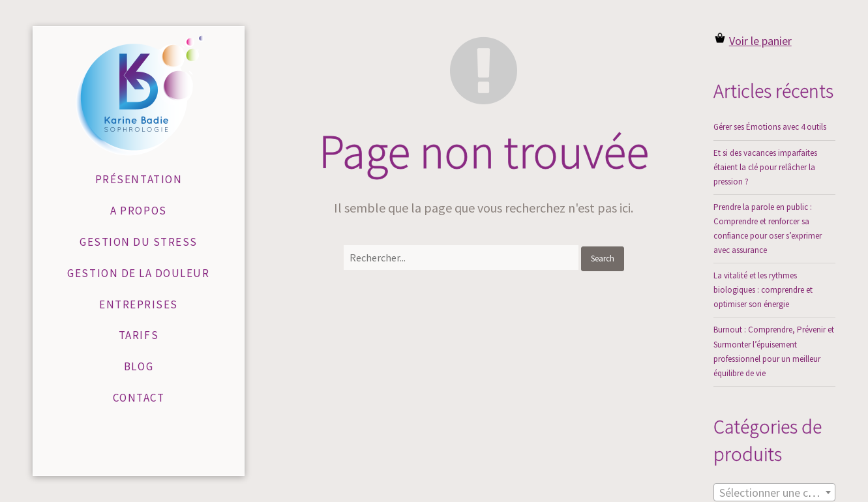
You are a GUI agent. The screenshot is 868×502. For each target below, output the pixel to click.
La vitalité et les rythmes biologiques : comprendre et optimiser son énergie (763, 290)
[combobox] (774, 492)
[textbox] (774, 493)
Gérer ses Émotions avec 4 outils (770, 127)
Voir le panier (760, 41)
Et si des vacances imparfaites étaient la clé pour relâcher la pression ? (765, 167)
